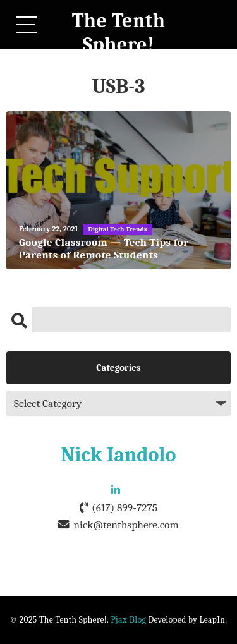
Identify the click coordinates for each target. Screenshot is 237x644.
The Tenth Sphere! (119, 33)
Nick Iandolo (119, 455)
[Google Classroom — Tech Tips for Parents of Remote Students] (118, 190)
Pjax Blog (128, 620)
